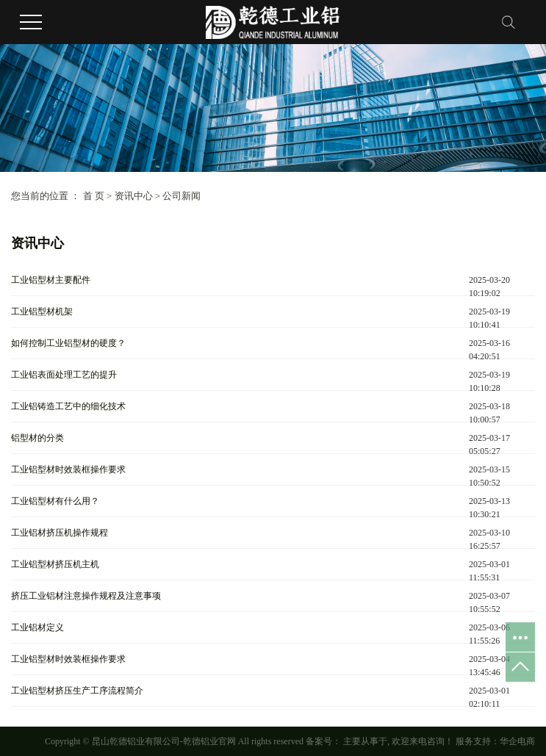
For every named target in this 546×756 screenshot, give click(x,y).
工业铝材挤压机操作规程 (60, 533)
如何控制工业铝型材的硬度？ (68, 343)
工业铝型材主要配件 (51, 280)
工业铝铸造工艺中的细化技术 (68, 406)
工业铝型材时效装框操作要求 (68, 469)
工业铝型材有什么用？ (55, 501)
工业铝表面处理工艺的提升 (64, 375)
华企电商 (517, 741)
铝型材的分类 (37, 438)
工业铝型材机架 (42, 312)
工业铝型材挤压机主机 (55, 564)
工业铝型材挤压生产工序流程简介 (77, 691)
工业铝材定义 (37, 627)
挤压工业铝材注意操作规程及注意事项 (86, 596)
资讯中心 (134, 196)
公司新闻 (182, 196)
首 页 (94, 196)
